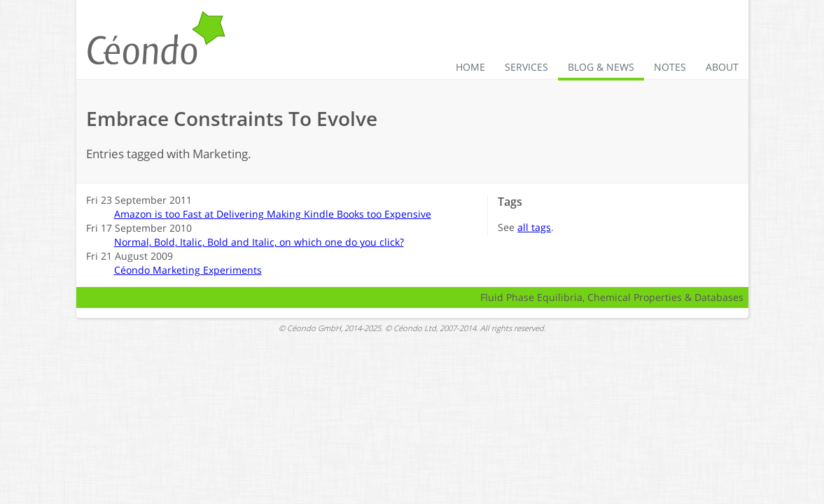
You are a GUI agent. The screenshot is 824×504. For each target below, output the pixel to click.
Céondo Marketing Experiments (188, 270)
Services (526, 67)
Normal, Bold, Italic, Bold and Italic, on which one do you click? (259, 242)
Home (470, 67)
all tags (534, 227)
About (722, 67)
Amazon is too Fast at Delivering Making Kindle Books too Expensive (273, 214)
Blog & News (601, 67)
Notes (670, 67)
